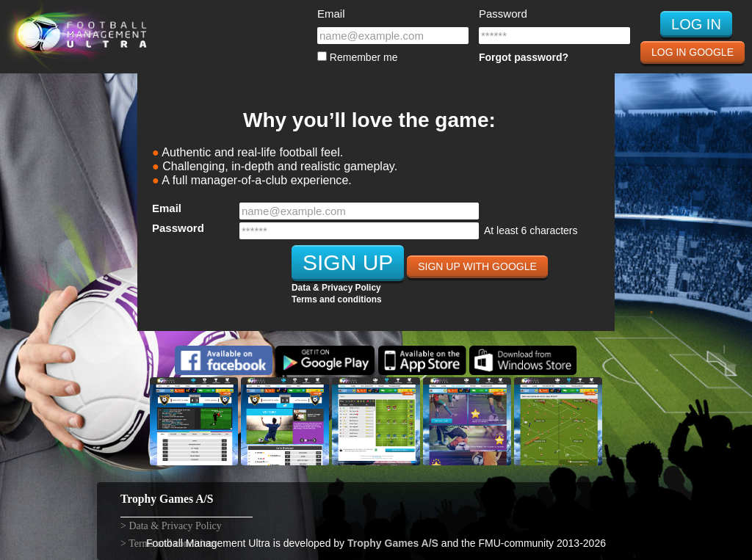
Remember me (357, 57)
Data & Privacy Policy (336, 288)
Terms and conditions (337, 299)
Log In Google (693, 52)
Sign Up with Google (477, 266)
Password (503, 14)
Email (331, 14)
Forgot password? (524, 57)
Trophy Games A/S (393, 543)
